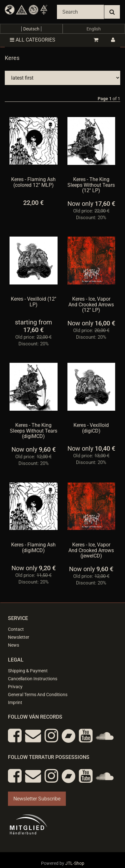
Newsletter (19, 637)
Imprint (15, 702)
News (14, 645)
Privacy (15, 687)
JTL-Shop (75, 863)
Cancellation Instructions (33, 679)
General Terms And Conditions (38, 695)
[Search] (80, 12)
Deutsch (31, 29)
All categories (33, 40)
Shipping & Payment (28, 671)
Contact (16, 629)
